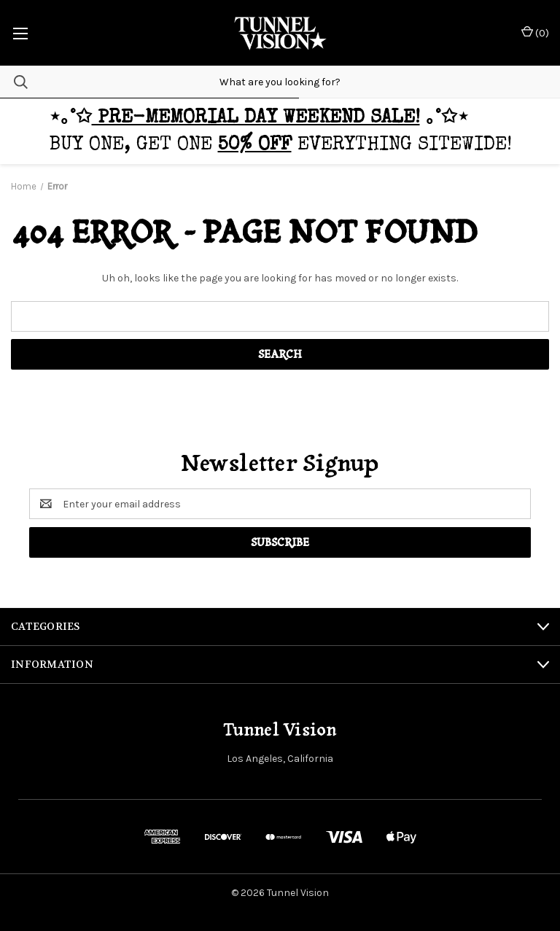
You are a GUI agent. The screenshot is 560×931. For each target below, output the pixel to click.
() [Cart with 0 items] (535, 32)
